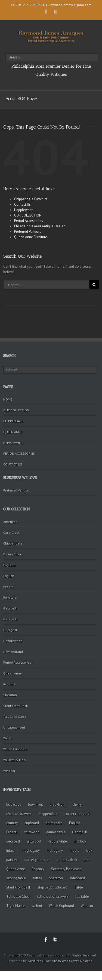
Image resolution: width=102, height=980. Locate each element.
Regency (10, 684)
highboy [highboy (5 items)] (80, 841)
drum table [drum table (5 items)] (54, 823)
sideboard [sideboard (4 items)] (77, 878)
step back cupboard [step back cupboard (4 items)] (52, 887)
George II (10, 608)
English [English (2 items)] (75, 823)
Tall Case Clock (15, 717)
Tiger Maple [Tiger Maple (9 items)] (16, 906)
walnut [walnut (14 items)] (37, 906)
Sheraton (10, 695)
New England (13, 652)
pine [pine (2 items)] (87, 860)
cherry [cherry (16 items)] (77, 804)
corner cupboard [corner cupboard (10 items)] (77, 814)
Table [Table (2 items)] (78, 887)
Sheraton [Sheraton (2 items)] (56, 878)
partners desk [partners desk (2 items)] (67, 860)
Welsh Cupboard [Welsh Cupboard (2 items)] (61, 906)
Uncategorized (14, 727)
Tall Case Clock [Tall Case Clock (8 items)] (18, 897)
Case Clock (11, 532)
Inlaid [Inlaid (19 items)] (10, 850)
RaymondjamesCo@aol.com (70, 5)
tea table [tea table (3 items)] (82, 897)
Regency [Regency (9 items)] (38, 869)
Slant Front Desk (16, 706)
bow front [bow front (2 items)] (35, 804)
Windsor (9, 771)
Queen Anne (13, 673)
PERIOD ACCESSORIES (19, 453)
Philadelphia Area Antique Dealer (39, 226)
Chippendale (13, 543)
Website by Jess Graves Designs (69, 961)
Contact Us (22, 204)
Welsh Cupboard (15, 749)
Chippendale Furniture (31, 199)
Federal (9, 587)
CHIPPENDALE (13, 421)
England (9, 565)
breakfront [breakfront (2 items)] (58, 804)
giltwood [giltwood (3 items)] (34, 841)
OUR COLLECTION (28, 215)
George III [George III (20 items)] (79, 832)
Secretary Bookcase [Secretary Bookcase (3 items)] (66, 869)
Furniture (10, 597)
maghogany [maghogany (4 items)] (31, 850)
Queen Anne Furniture (31, 237)
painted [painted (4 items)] (12, 860)
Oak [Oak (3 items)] (89, 850)
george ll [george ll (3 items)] (13, 841)
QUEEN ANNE (13, 432)
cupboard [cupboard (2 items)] (32, 823)
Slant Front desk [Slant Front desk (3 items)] (18, 887)
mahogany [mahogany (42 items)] (55, 850)
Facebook (46, 12)
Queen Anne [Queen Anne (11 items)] (16, 869)
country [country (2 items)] (12, 823)
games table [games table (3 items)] (56, 832)
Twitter (55, 12)
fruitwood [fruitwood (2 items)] (32, 832)
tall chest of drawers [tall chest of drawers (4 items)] (53, 897)
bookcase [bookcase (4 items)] (14, 804)
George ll (10, 630)
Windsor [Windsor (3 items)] (87, 906)
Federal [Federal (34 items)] (12, 832)
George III (10, 619)
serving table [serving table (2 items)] (16, 878)
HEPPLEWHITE (13, 443)
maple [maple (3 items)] (75, 850)
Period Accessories (29, 221)
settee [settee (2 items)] (37, 878)
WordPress (35, 961)
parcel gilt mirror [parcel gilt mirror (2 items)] (37, 860)
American (10, 522)
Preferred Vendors (28, 232)
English (9, 576)
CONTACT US (13, 464)
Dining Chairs (13, 554)
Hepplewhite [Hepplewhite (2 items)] (57, 841)
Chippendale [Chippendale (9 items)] (48, 814)
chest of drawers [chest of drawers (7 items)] (19, 814)
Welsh (8, 738)
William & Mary (15, 760)
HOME (8, 399)
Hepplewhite (24, 210)
